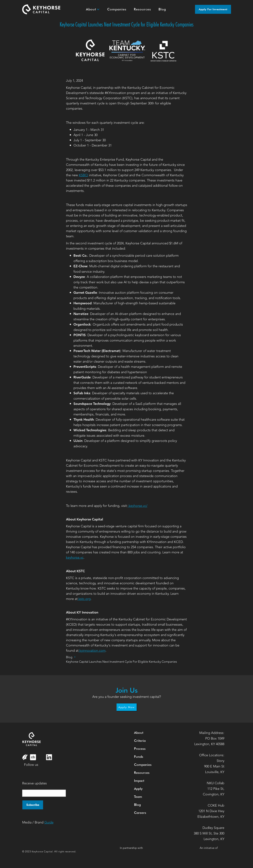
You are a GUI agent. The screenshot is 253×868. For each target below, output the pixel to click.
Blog (69, 657)
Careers (140, 813)
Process (140, 749)
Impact (139, 781)
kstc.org (84, 599)
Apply (138, 789)
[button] (93, 9)
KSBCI (84, 175)
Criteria (140, 741)
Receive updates (34, 783)
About (139, 733)
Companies (143, 765)
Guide (49, 822)
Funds (139, 757)
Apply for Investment (213, 9)
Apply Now (127, 707)
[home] (41, 9)
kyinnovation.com (92, 651)
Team (138, 797)
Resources (142, 773)
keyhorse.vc (75, 558)
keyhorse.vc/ (138, 506)
